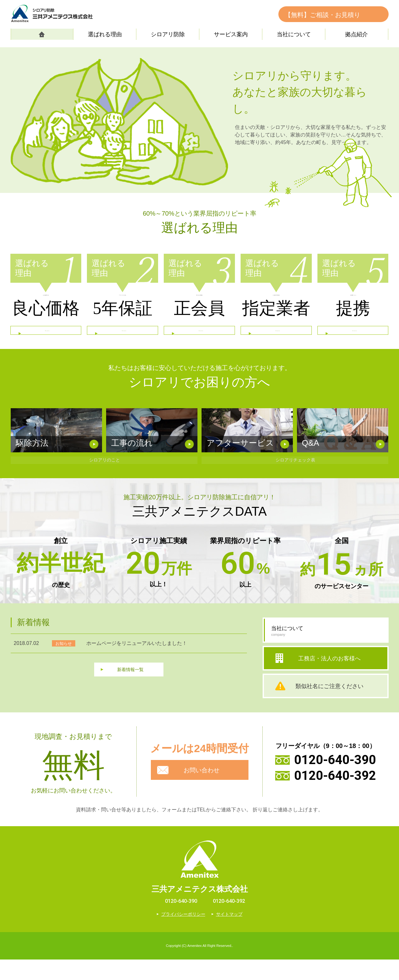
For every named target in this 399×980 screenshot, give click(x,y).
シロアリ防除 (168, 34)
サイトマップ (229, 935)
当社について (294, 34)
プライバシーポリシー (183, 935)
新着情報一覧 (130, 691)
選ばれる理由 (105, 34)
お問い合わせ (202, 791)
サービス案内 (231, 34)
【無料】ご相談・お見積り (322, 15)
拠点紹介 (356, 34)
